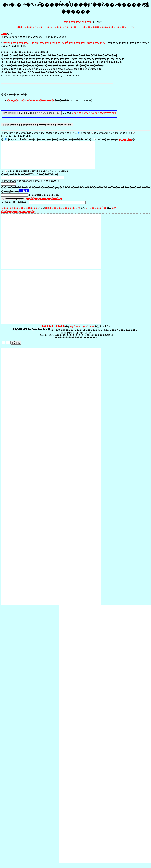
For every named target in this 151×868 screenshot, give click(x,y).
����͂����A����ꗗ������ (94, 113)
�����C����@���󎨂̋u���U (105, 27)
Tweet (4, 33)
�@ (59, 22)
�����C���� (80, 22)
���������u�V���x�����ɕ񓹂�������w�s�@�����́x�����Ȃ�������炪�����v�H (55, 43)
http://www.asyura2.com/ (82, 332)
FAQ (132, 27)
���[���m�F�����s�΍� (44, 204)
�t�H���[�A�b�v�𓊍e (63, 27)
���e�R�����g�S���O (20, 213)
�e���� (126, 139)
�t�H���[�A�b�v (30, 27)
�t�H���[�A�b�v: (15, 94)
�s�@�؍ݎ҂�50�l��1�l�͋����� (31, 100)
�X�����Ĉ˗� (96, 213)
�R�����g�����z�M (62, 213)
